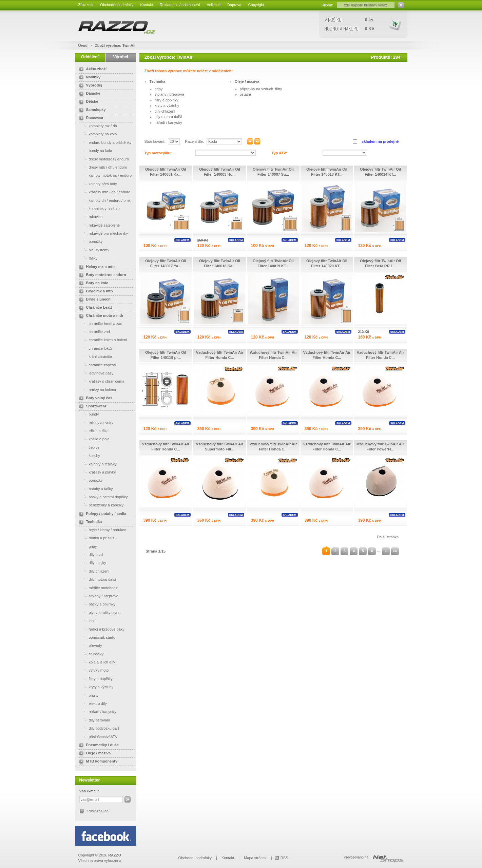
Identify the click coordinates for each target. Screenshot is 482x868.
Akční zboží (92, 70)
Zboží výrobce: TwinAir (115, 45)
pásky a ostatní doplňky (102, 497)
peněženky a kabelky (100, 505)
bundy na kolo (94, 150)
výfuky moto (93, 670)
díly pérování (93, 720)
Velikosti (214, 5)
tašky (87, 258)
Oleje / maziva (94, 754)
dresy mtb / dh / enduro (102, 167)
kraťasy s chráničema (101, 381)
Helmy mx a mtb (96, 267)
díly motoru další (97, 579)
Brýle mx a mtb (95, 292)
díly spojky (91, 563)
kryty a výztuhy (95, 687)
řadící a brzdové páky (101, 629)
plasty (88, 695)
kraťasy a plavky (96, 472)
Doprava (234, 5)
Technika (89, 522)
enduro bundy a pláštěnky (104, 142)
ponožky (90, 241)
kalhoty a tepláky (97, 464)
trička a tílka (93, 431)
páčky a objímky (96, 604)
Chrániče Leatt (94, 308)
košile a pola (93, 439)
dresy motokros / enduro (103, 159)
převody (89, 645)
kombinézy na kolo (98, 208)
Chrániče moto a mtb (100, 316)
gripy (87, 546)
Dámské (89, 94)
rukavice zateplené (98, 225)
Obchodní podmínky (117, 5)
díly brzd (90, 554)
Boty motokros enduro (101, 275)
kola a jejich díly (96, 662)
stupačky (90, 654)
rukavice (90, 217)
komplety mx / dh (97, 126)
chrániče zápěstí (96, 365)
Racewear (90, 118)
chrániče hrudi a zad (100, 323)
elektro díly (92, 703)
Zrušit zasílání (98, 811)
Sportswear (92, 407)
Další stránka (388, 537)
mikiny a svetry (95, 422)
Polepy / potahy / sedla (102, 514)
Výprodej (89, 86)
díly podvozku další (99, 728)
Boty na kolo (93, 284)
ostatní (245, 94)
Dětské (88, 102)
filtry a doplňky (95, 679)
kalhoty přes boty (97, 184)
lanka (87, 621)
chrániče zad (93, 332)
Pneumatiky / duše (98, 746)
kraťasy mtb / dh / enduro (104, 192)
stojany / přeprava (98, 596)
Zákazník (86, 5)
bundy (88, 414)
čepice (88, 447)
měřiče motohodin (98, 588)
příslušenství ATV (97, 737)
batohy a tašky (95, 489)
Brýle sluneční (94, 300)
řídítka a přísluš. (96, 538)
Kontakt (147, 5)
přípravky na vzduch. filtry (261, 89)
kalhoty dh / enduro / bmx (104, 200)
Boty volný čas (95, 399)
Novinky (89, 78)
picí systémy (93, 250)
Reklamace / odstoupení (180, 5)
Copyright (256, 5)
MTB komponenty (97, 762)
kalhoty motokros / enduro (104, 175)
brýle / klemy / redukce (101, 530)
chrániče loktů (94, 348)
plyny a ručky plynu (99, 612)
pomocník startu (96, 637)
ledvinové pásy (95, 373)
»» (395, 551)
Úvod (83, 45)
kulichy (89, 455)
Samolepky (91, 110)
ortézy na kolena (97, 390)
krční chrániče (94, 356)
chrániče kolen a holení (102, 340)
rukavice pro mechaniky (102, 233)
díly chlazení (93, 571)
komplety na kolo (97, 134)
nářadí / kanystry (97, 711)
